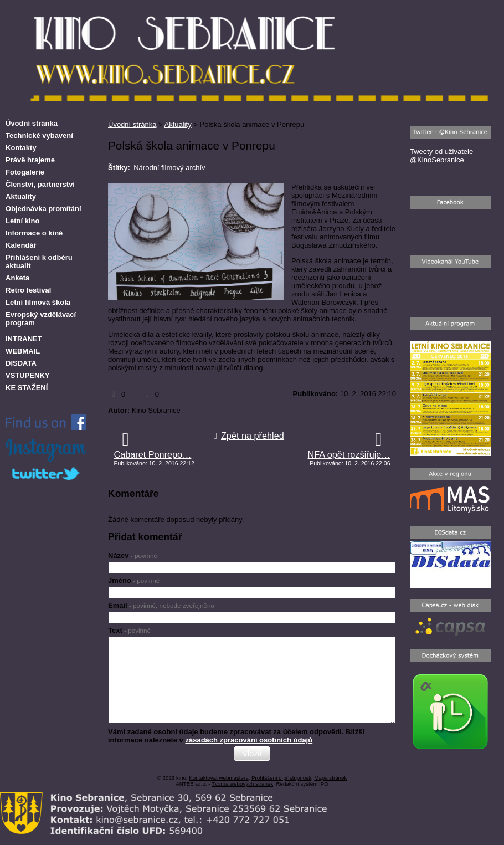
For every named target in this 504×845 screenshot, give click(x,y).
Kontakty (21, 148)
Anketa (17, 278)
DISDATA (21, 363)
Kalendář (21, 245)
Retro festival (28, 290)
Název (133, 555)
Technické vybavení (39, 135)
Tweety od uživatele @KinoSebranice (441, 156)
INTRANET (24, 339)
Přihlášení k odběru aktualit (39, 262)
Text (129, 630)
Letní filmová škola (38, 302)
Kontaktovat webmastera (218, 778)
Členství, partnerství (40, 184)
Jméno (134, 580)
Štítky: (119, 168)
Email (161, 605)
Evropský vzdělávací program (41, 319)
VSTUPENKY (27, 375)
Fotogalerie (25, 172)
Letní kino (22, 221)
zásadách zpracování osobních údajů (249, 740)
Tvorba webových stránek (242, 784)
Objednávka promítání (43, 209)
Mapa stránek (330, 778)
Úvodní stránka (132, 124)
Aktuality (178, 124)
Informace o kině (34, 233)
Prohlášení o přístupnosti (281, 778)
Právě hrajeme (30, 160)
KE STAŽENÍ (27, 388)
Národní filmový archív (169, 168)
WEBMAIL (23, 351)
